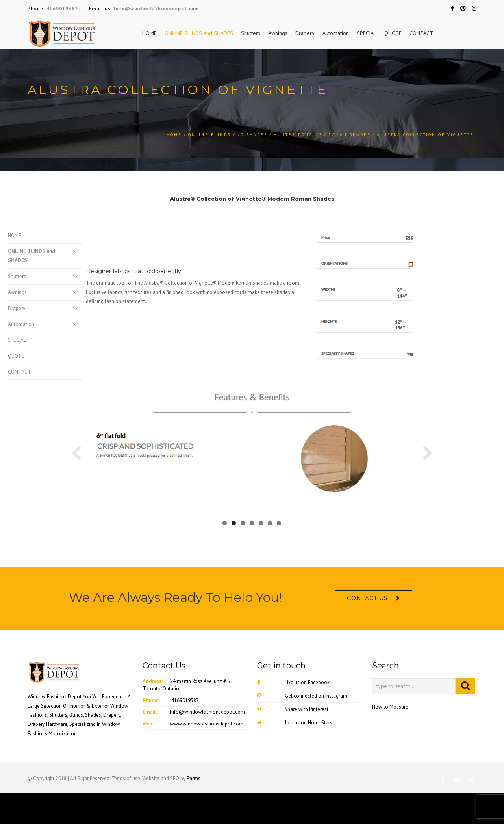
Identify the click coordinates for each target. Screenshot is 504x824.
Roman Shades (349, 135)
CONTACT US (367, 636)
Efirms (194, 816)
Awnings (278, 33)
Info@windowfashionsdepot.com (156, 8)
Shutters (251, 33)
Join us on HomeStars (295, 760)
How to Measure (390, 744)
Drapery (305, 33)
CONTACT (421, 33)
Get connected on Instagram (302, 733)
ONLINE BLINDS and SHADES (199, 33)
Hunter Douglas (298, 135)
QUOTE (393, 33)
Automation (336, 33)
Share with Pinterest (293, 747)
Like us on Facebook (293, 720)
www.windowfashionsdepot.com (207, 761)
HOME (149, 33)
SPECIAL (367, 33)
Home (174, 135)
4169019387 (62, 8)
